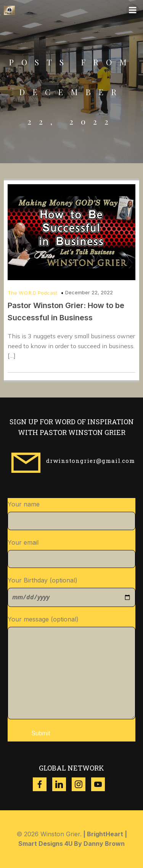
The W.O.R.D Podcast (32, 293)
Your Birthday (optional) (71, 592)
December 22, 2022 (89, 292)
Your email (71, 553)
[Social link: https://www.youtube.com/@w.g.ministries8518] (101, 784)
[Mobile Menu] (133, 10)
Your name (71, 515)
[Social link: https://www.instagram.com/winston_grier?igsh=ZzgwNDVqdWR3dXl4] (81, 784)
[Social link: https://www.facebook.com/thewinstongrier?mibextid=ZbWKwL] (43, 784)
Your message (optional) (71, 667)
